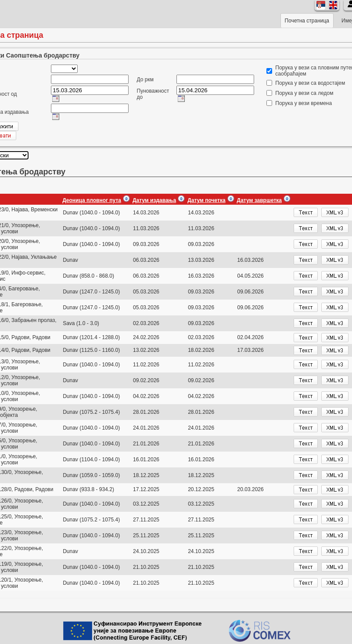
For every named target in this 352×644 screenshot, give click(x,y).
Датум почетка (206, 200)
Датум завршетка (259, 200)
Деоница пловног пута (92, 200)
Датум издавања (154, 200)
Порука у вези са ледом (304, 93)
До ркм (145, 80)
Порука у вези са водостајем (310, 83)
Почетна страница (307, 21)
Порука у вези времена (304, 103)
